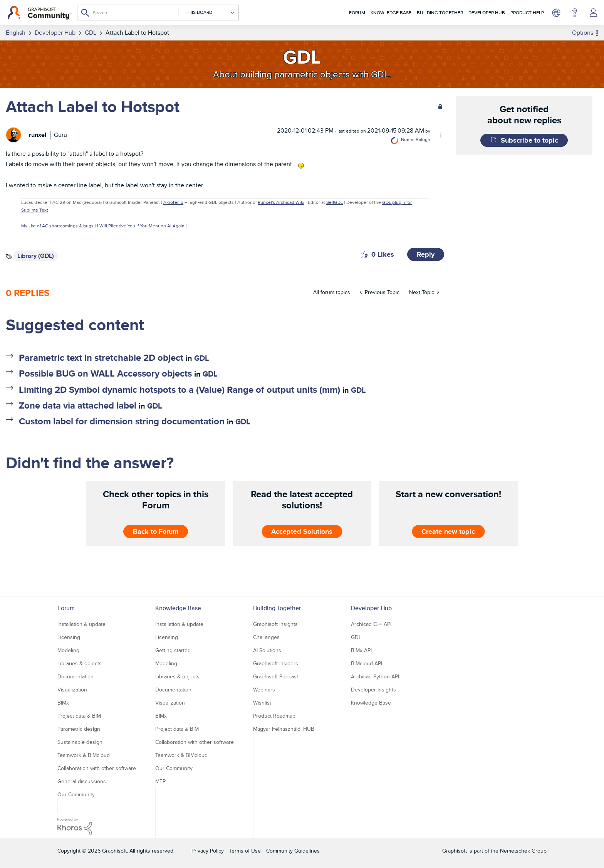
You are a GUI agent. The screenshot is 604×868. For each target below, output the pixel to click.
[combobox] (158, 13)
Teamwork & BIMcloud (84, 755)
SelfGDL (335, 202)
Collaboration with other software (97, 768)
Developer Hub (487, 13)
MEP (160, 781)
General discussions (82, 781)
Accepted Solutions (302, 532)
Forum (357, 13)
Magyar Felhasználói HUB (284, 729)
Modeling (68, 650)
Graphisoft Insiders (276, 663)
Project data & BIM (79, 716)
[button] (364, 254)
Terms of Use (245, 851)
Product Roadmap (274, 716)
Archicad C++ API (371, 624)
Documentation (75, 676)
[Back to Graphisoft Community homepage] (39, 13)
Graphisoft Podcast (276, 676)
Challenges (266, 637)
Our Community (76, 794)
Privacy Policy (208, 851)
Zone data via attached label (78, 405)
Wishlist (262, 703)
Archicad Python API (375, 676)
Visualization (72, 690)
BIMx (63, 703)
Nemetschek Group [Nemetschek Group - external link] (523, 851)
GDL (201, 358)
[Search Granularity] (206, 13)
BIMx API (361, 650)
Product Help (527, 13)
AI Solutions (267, 650)
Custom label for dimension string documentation (122, 421)
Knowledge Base (391, 13)
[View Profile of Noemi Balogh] (416, 139)
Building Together (440, 13)
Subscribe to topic (529, 140)
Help (575, 13)
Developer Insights (373, 690)
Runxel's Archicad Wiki (281, 202)
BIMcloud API (367, 663)
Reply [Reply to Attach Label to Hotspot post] (426, 254)
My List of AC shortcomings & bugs (57, 226)
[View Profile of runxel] (38, 135)
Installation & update (81, 624)
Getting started (173, 650)
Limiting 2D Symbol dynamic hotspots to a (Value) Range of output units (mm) (180, 389)
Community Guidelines (293, 851)
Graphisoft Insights (275, 624)
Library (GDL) (36, 256)
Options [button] (583, 33)
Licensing (69, 637)
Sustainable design (80, 742)
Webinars (264, 690)
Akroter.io (173, 202)
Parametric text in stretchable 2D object (101, 357)
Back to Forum (156, 532)
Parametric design (79, 729)
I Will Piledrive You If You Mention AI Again (141, 226)
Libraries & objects (80, 663)
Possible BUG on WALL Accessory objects (105, 373)
